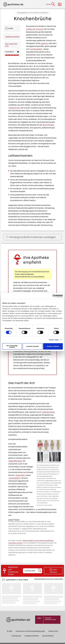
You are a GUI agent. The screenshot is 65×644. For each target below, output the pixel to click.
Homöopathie (14, 479)
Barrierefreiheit (48, 637)
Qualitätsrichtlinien (32, 637)
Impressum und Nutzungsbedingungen (30, 632)
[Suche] (51, 4)
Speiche (44, 43)
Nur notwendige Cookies (12, 346)
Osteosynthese (48, 413)
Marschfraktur (48, 125)
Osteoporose (14, 108)
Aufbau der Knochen (35, 29)
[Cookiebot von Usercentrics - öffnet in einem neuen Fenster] (54, 296)
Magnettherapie (15, 462)
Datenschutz (53, 632)
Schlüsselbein (36, 49)
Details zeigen (54, 340)
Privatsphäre (16, 637)
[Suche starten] (40, 572)
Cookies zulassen (53, 346)
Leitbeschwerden (12, 37)
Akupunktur (20, 476)
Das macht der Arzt (11, 45)
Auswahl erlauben (32, 346)
